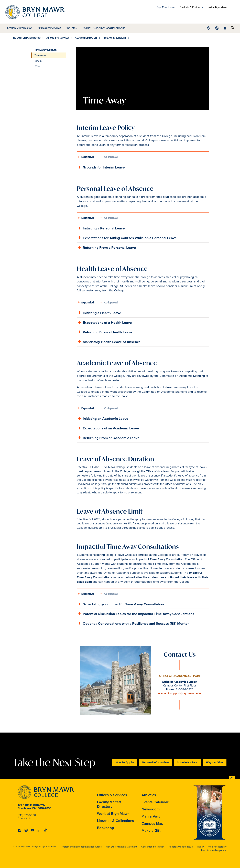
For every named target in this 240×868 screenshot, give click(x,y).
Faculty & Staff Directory (109, 804)
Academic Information (19, 27)
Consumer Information (153, 847)
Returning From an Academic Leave (108, 438)
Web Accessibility (217, 847)
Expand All (88, 157)
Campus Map (152, 823)
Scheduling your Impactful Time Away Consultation (120, 604)
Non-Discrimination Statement (121, 847)
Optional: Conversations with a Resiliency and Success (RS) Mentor (133, 623)
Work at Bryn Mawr (113, 813)
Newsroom (151, 809)
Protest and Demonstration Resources (82, 847)
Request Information (156, 762)
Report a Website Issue (181, 847)
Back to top (232, 778)
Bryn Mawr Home (166, 7)
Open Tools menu (217, 28)
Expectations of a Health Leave (104, 322)
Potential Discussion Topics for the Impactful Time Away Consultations (135, 614)
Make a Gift (151, 830)
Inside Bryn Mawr (217, 7)
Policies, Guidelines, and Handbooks (103, 27)
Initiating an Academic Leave (103, 418)
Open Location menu (209, 28)
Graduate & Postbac (190, 7)
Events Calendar (155, 802)
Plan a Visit (151, 816)
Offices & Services (112, 795)
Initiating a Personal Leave (101, 228)
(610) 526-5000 (27, 815)
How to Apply (125, 762)
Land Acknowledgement (214, 850)
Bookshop (106, 828)
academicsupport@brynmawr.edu (180, 693)
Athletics (149, 795)
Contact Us (24, 818)
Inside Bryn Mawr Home (27, 38)
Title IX (201, 847)
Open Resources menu (225, 28)
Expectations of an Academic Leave (108, 428)
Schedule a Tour (187, 762)
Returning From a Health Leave (105, 332)
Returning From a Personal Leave (106, 247)
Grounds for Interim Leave (101, 167)
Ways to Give (215, 762)
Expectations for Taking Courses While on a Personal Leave (127, 238)
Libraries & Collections (115, 821)
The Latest (71, 27)
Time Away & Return (114, 38)
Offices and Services (49, 27)
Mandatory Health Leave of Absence (109, 342)
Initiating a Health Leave (99, 313)
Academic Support (86, 38)
